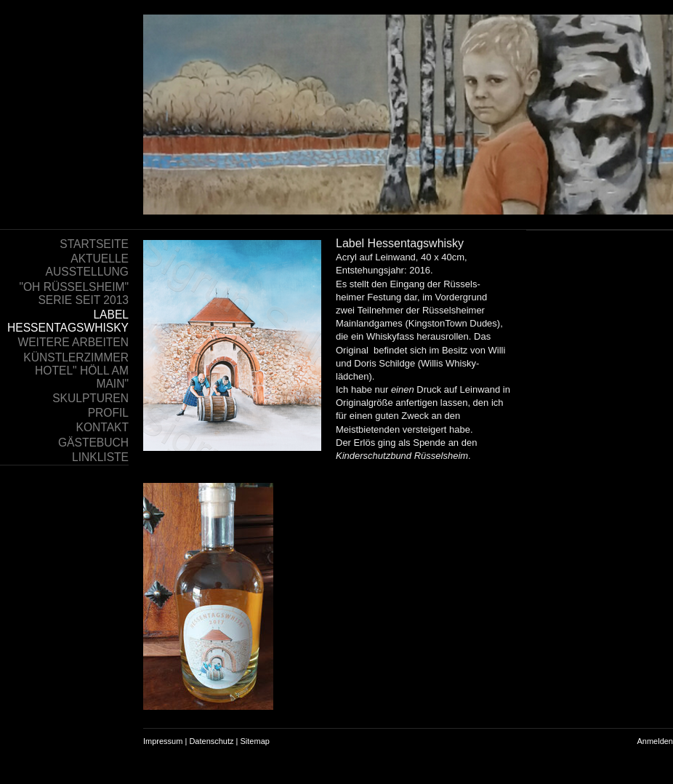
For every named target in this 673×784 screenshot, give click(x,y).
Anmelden (655, 741)
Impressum (163, 741)
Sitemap (255, 741)
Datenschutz (211, 741)
